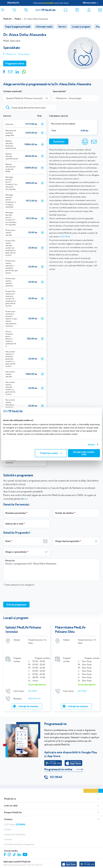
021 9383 (33, 681)
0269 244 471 (34, 689)
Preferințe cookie (51, 453)
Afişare (91, 445)
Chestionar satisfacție (15, 825)
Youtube (25, 845)
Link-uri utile (11, 796)
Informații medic (44, 27)
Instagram (10, 845)
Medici (18, 19)
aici (26, 499)
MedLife (7, 19)
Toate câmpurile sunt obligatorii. (19, 585)
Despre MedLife (13, 803)
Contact (8, 810)
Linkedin (19, 845)
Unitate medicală (12, 91)
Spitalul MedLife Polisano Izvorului (23, 630)
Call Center (15, 815)
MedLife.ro (10, 789)
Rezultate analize (77, 10)
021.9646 (56, 768)
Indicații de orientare (28, 697)
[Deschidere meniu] (3, 9)
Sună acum (59, 141)
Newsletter (66, 10)
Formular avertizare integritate (19, 835)
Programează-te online (58, 760)
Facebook (5, 845)
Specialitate (59, 91)
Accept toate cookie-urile (84, 453)
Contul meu (89, 10)
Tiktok (15, 845)
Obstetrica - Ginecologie (17, 54)
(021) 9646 (65, 237)
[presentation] (24, 594)
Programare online (100, 10)
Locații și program (81, 27)
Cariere (8, 820)
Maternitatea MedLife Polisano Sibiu (70, 630)
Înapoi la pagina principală (18, 27)
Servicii (62, 27)
